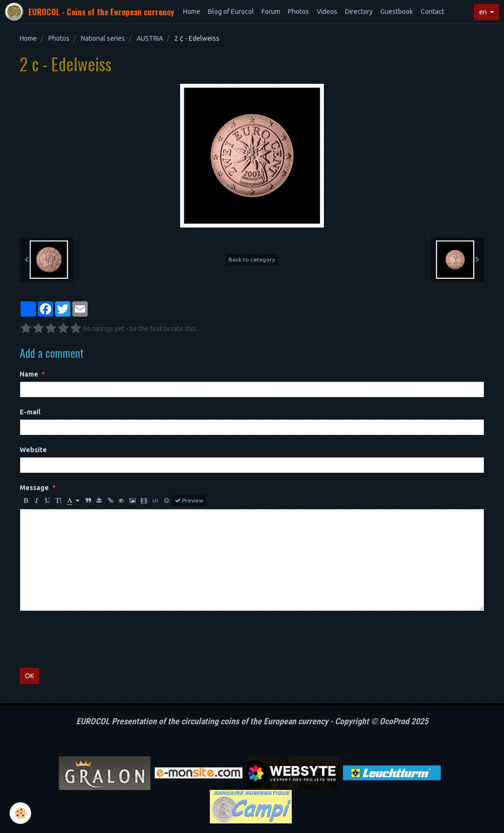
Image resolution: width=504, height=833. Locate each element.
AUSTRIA (150, 38)
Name (29, 374)
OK (29, 676)
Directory (359, 11)
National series (103, 38)
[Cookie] (20, 813)
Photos (298, 11)
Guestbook (397, 11)
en (483, 12)
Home (192, 11)
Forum (271, 11)
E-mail (30, 412)
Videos (327, 11)
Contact (432, 11)
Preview (189, 501)
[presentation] (92, 639)
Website (33, 450)
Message (34, 488)
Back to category (252, 259)
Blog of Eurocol (231, 11)
